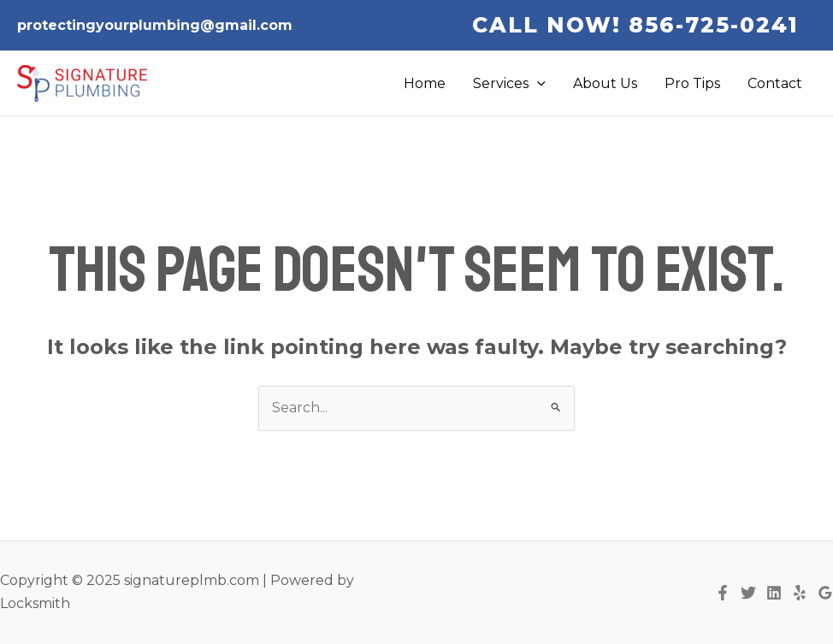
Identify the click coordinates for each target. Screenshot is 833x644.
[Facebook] (723, 593)
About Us (605, 83)
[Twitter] (748, 593)
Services (509, 84)
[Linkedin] (774, 593)
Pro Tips (692, 83)
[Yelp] (800, 593)
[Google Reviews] (825, 593)
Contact (775, 83)
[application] (537, 84)
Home (425, 83)
